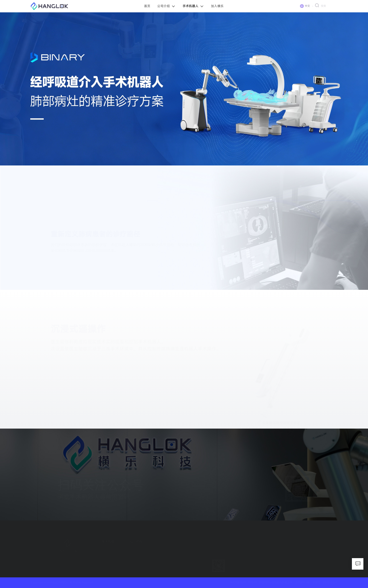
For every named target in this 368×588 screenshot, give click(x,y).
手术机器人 (104, 541)
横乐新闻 (131, 554)
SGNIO (101, 549)
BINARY (102, 554)
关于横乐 (131, 549)
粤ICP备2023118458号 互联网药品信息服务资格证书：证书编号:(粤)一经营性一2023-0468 (284, 582)
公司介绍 (131, 541)
